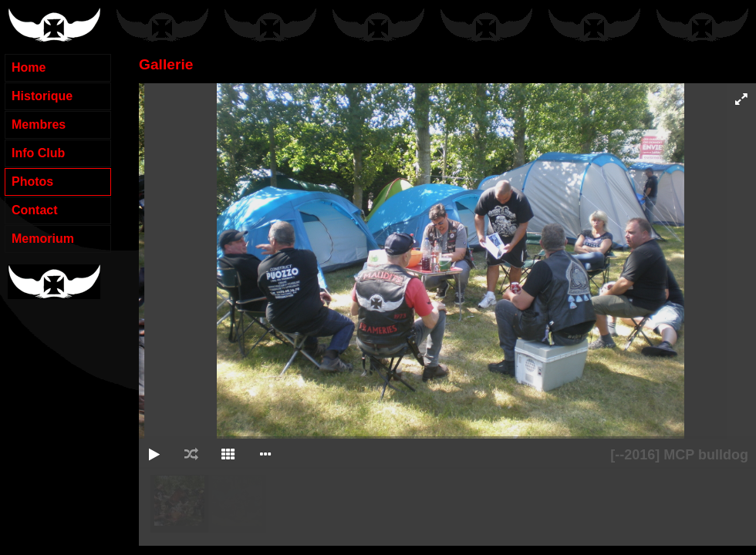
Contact (35, 210)
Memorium (43, 239)
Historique (42, 96)
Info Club (38, 153)
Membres (39, 124)
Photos (32, 182)
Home (29, 67)
